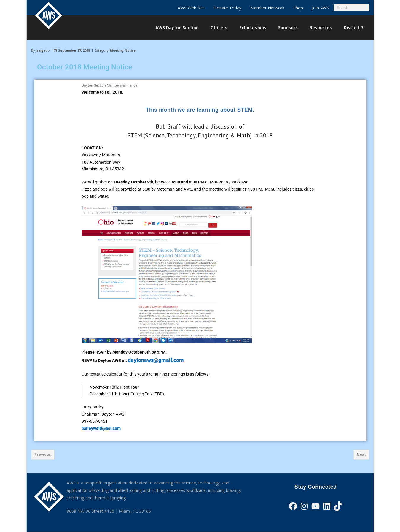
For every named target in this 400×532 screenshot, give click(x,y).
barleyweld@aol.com (101, 428)
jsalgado (43, 50)
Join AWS (321, 8)
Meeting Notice (123, 50)
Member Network (267, 8)
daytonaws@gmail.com (156, 360)
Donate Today (227, 8)
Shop (298, 8)
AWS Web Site (191, 8)
